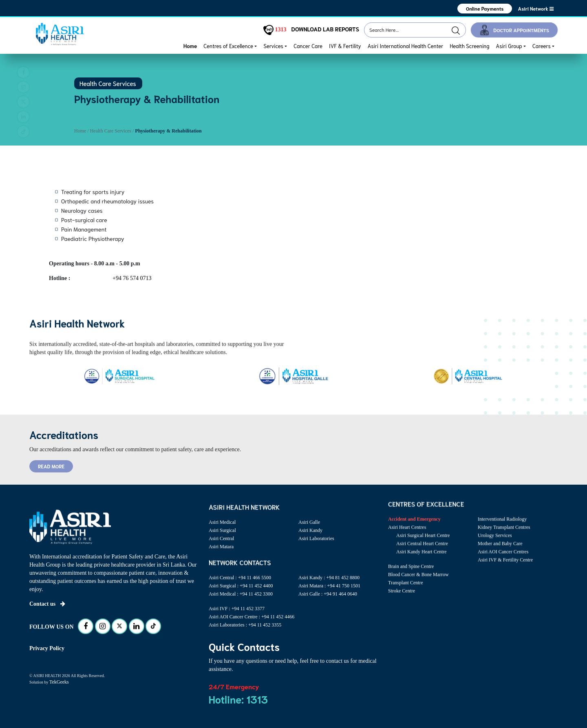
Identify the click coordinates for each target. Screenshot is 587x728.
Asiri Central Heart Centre (422, 553)
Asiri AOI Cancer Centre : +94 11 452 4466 (252, 617)
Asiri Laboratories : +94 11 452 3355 (245, 625)
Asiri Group (509, 46)
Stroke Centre (402, 600)
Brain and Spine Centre (411, 576)
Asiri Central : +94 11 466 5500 (240, 578)
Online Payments (485, 8)
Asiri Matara (221, 547)
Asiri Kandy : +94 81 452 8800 (329, 578)
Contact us (47, 604)
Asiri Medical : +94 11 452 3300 (241, 594)
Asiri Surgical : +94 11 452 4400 (241, 586)
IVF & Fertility (345, 46)
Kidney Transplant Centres (504, 536)
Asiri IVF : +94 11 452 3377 (237, 609)
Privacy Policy (47, 648)
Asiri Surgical (222, 530)
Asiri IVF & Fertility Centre (505, 569)
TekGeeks (59, 682)
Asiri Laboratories (316, 538)
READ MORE (51, 466)
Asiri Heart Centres (407, 536)
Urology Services (495, 545)
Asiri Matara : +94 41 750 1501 (329, 586)
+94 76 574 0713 (132, 278)
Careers (542, 46)
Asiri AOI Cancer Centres (503, 561)
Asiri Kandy (310, 530)
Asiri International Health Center (406, 46)
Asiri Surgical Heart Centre (423, 545)
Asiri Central (221, 538)
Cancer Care (308, 46)
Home (190, 46)
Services (273, 46)
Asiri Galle (309, 522)
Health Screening (469, 46)
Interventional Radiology (502, 528)
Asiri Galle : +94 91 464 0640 (328, 594)
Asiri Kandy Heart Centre (421, 561)
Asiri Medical (222, 522)
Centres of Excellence (228, 46)
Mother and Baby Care (500, 553)
